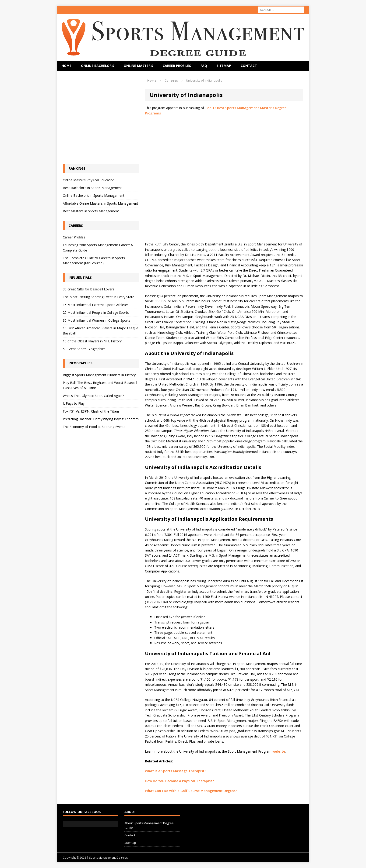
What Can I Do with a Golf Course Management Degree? (191, 791)
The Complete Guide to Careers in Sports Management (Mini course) (94, 260)
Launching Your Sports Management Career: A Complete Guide (98, 247)
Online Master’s (138, 66)
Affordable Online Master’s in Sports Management (100, 203)
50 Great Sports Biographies (84, 349)
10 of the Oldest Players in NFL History (92, 341)
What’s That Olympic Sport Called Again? (93, 396)
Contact (249, 66)
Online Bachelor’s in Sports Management (94, 195)
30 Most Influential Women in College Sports (97, 320)
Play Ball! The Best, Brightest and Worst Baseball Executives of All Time (100, 385)
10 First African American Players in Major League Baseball (100, 331)
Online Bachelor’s (98, 66)
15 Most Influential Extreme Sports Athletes (96, 305)
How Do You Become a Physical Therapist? (179, 781)
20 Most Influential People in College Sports (96, 312)
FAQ (204, 66)
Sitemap (224, 66)
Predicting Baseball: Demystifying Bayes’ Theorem (101, 419)
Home (67, 66)
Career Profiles (177, 66)
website (279, 751)
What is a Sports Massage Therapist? (176, 771)
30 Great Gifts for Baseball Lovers (88, 289)
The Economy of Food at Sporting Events (94, 427)
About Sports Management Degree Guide (149, 825)
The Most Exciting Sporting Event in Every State (99, 297)
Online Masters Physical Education (89, 180)
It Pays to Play (74, 403)
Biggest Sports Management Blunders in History (99, 375)
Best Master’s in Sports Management (91, 211)
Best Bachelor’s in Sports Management (92, 188)
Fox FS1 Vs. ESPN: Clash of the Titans (91, 411)
